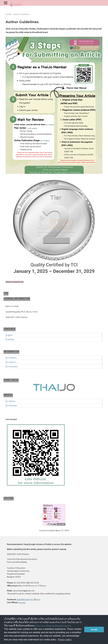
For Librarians (12, 366)
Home (9, 14)
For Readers (11, 358)
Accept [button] (94, 629)
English (9, 335)
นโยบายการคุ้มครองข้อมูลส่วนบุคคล (53, 626)
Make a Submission (15, 282)
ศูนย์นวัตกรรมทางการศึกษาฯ (28, 599)
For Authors (11, 362)
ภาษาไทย (10, 339)
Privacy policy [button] (65, 640)
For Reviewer (12, 405)
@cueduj (22, 602)
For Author (11, 401)
